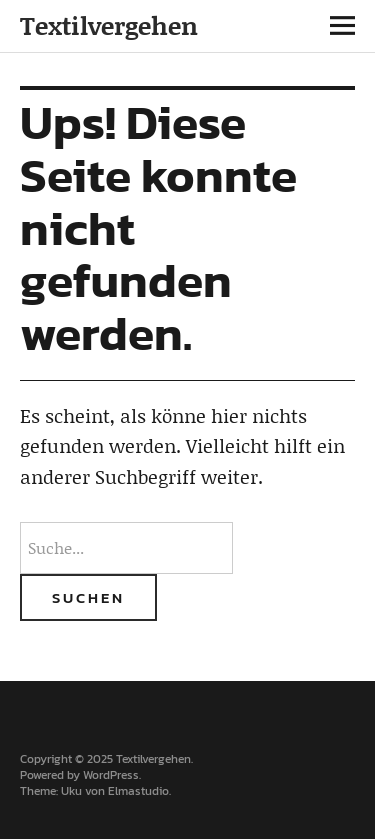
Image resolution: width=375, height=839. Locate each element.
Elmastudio (138, 791)
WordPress (111, 775)
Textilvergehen (109, 25)
